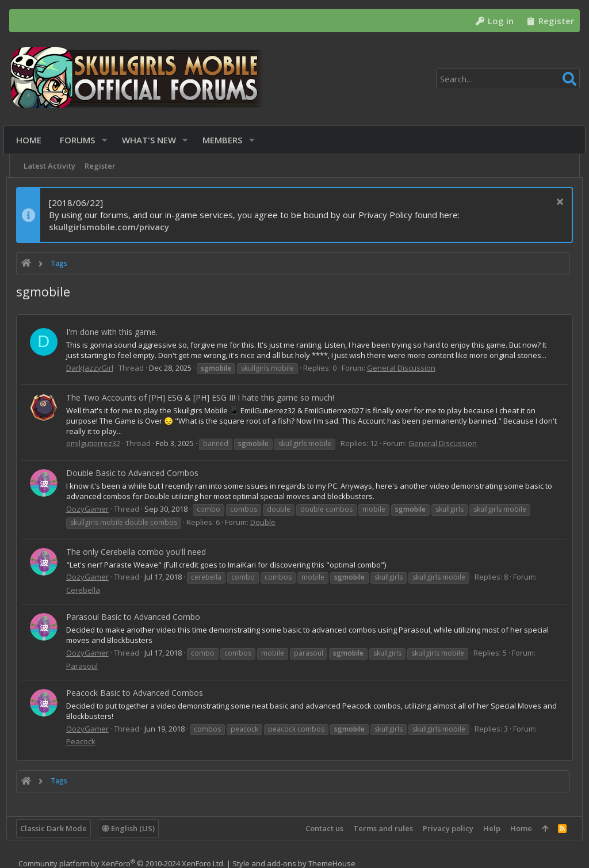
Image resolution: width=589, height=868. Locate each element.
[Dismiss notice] (555, 203)
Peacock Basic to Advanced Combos (137, 693)
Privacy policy (445, 828)
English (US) (131, 828)
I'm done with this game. (115, 332)
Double (266, 522)
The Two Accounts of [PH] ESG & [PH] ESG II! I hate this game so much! (203, 397)
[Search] (508, 79)
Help (489, 828)
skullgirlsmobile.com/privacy (112, 227)
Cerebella (86, 590)
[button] (107, 140)
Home (518, 828)
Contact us (322, 828)
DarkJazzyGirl (93, 368)
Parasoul (85, 666)
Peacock (84, 741)
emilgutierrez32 (96, 443)
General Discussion (404, 368)
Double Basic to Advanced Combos (135, 473)
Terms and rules (380, 828)
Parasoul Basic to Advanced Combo (136, 617)
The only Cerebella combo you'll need (139, 552)
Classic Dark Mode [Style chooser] (56, 828)
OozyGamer (90, 509)
